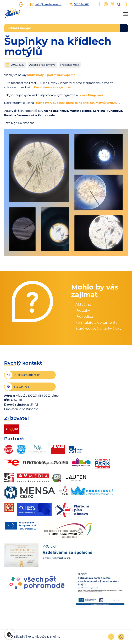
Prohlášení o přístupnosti (21, 409)
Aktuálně (83, 304)
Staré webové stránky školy (98, 329)
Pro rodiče (84, 316)
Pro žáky (83, 310)
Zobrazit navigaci (20, 28)
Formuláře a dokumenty (96, 323)
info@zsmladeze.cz (48, 4)
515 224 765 (82, 4)
